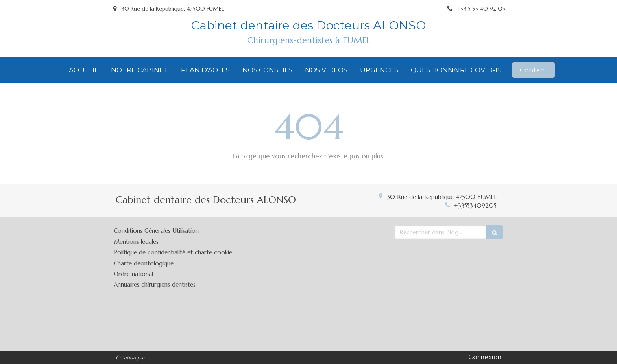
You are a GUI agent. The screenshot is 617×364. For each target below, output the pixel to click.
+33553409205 (475, 205)
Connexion (485, 357)
